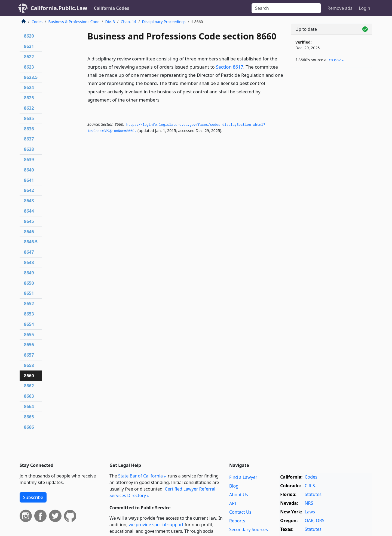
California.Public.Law (59, 8)
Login (365, 8)
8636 (29, 129)
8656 (29, 345)
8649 (29, 273)
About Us (239, 495)
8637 (29, 139)
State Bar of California (140, 476)
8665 (29, 417)
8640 (29, 170)
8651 (29, 293)
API (233, 503)
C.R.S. (310, 486)
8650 (29, 283)
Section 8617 (229, 67)
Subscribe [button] (33, 497)
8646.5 (31, 242)
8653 (29, 314)
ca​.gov (335, 60)
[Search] (286, 8)
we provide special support (156, 525)
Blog (234, 486)
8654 (29, 324)
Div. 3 (110, 22)
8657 (29, 355)
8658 (29, 365)
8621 (29, 46)
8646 (29, 232)
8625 (29, 98)
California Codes (112, 8)
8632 (29, 108)
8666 (29, 427)
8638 (29, 149)
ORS (320, 520)
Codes (37, 22)
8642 (29, 190)
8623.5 (31, 77)
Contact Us (240, 512)
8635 (29, 118)
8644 (29, 211)
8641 (29, 180)
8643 (29, 201)
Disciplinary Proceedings (164, 22)
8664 (29, 406)
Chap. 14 (128, 22)
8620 (29, 36)
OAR (309, 520)
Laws (310, 512)
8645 (29, 221)
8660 (29, 376)
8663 (29, 396)
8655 (29, 335)
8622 (29, 57)
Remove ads (340, 8)
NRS (309, 503)
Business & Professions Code (74, 22)
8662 (29, 386)
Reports (237, 521)
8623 (29, 67)
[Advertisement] (332, 157)
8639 (29, 160)
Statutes (313, 494)
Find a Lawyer (243, 477)
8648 (29, 262)
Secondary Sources (249, 529)
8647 (29, 252)
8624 (29, 87)
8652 (29, 304)
